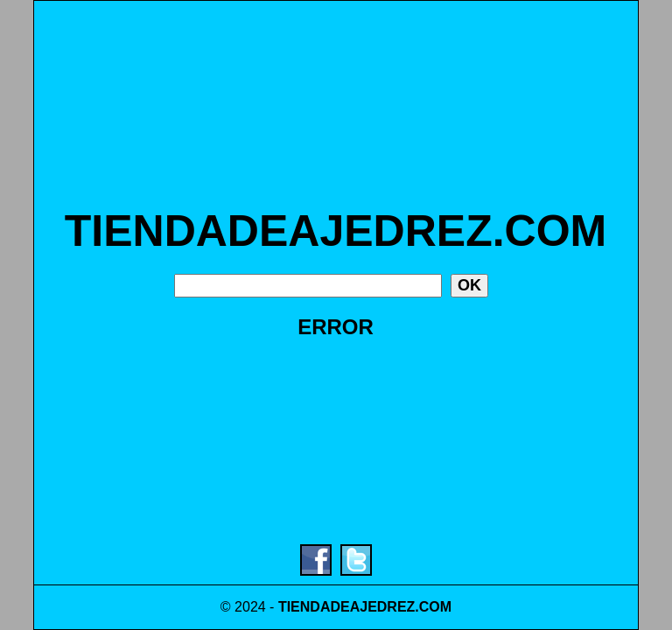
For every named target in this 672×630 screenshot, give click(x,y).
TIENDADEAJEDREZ (346, 607)
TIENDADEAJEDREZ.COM (336, 231)
